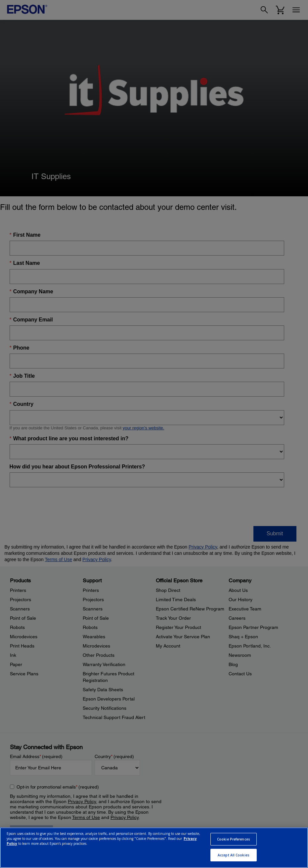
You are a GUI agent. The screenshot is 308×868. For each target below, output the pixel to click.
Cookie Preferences (234, 839)
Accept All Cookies (234, 855)
